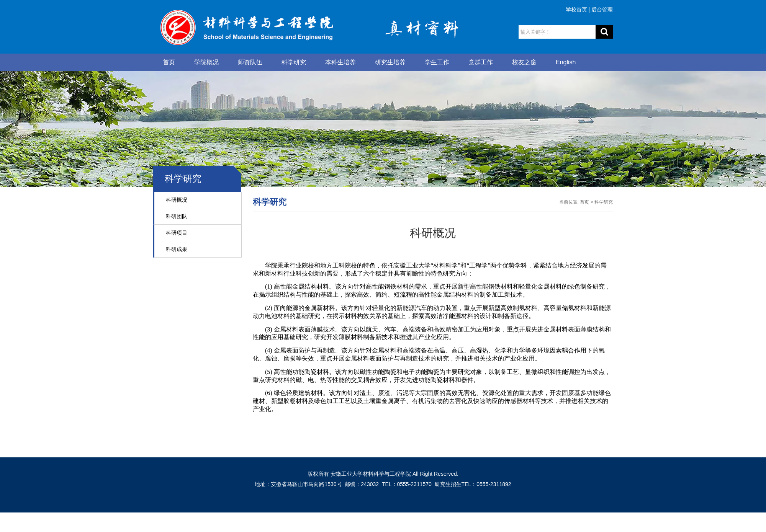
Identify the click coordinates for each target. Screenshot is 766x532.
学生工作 (437, 62)
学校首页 (576, 10)
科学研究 (294, 62)
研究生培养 (390, 62)
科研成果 (177, 249)
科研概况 (177, 200)
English (566, 62)
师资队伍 (250, 62)
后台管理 (602, 10)
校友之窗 (524, 62)
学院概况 (206, 62)
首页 (169, 62)
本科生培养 (340, 62)
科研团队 (177, 216)
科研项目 (177, 233)
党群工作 (481, 62)
